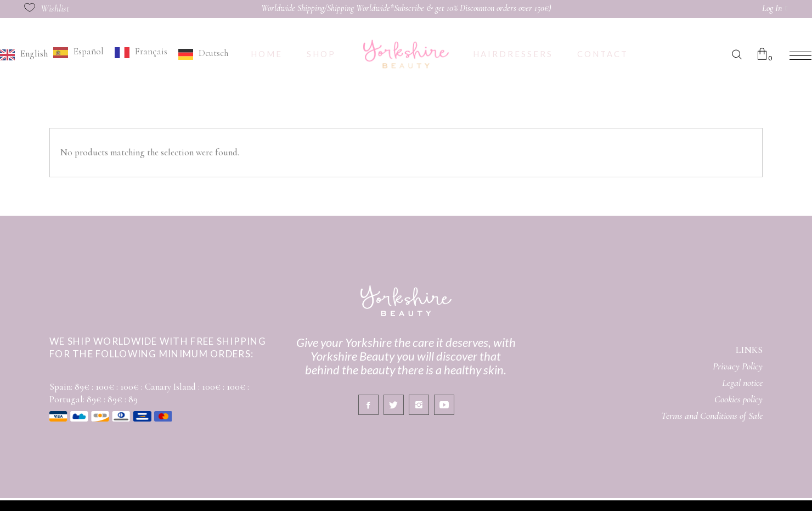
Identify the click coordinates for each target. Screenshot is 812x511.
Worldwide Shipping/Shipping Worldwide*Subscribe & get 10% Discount (374, 8)
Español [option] (89, 51)
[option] (78, 52)
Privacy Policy (738, 366)
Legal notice (742, 383)
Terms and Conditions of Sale (712, 415)
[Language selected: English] (117, 54)
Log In (772, 8)
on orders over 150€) (519, 8)
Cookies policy (738, 399)
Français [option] (151, 51)
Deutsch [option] (213, 53)
